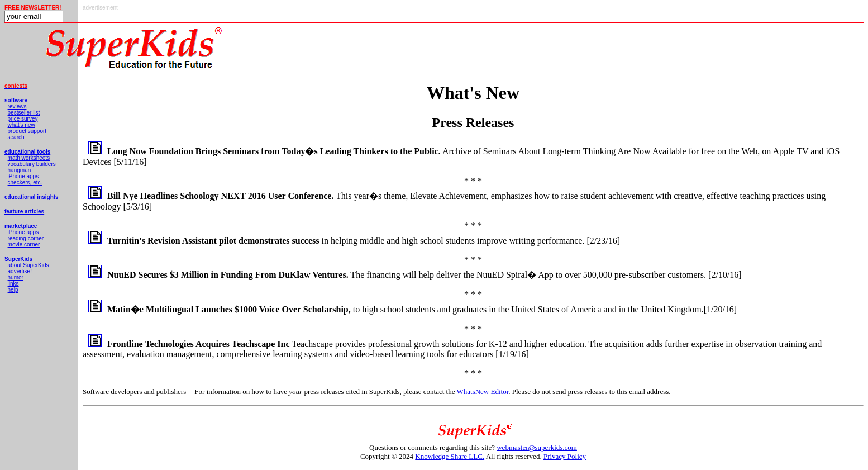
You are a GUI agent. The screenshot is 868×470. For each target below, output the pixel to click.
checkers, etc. (25, 182)
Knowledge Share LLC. (450, 456)
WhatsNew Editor (482, 391)
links (13, 284)
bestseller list (24, 113)
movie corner (24, 245)
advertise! (20, 271)
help (13, 290)
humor (16, 277)
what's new (22, 125)
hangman (20, 170)
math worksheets (29, 158)
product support (27, 131)
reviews (17, 106)
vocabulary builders (32, 164)
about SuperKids (28, 265)
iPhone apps (23, 176)
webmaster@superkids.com (537, 447)
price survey (23, 119)
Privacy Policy (565, 456)
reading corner (26, 238)
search (16, 137)
